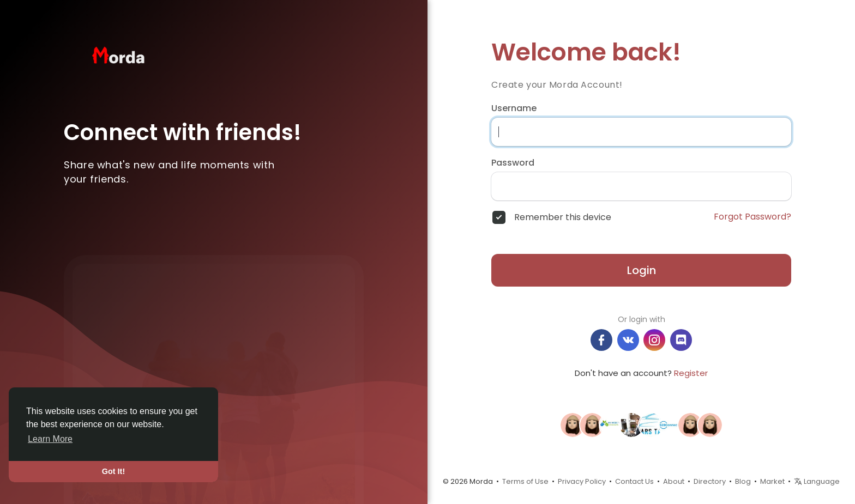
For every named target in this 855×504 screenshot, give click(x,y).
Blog (743, 481)
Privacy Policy (582, 481)
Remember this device (563, 217)
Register (691, 373)
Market (772, 481)
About (674, 481)
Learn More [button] (50, 439)
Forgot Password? (752, 217)
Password (513, 163)
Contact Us (634, 481)
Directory (710, 481)
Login (642, 270)
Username (514, 108)
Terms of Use (525, 481)
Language (817, 481)
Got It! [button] (113, 471)
